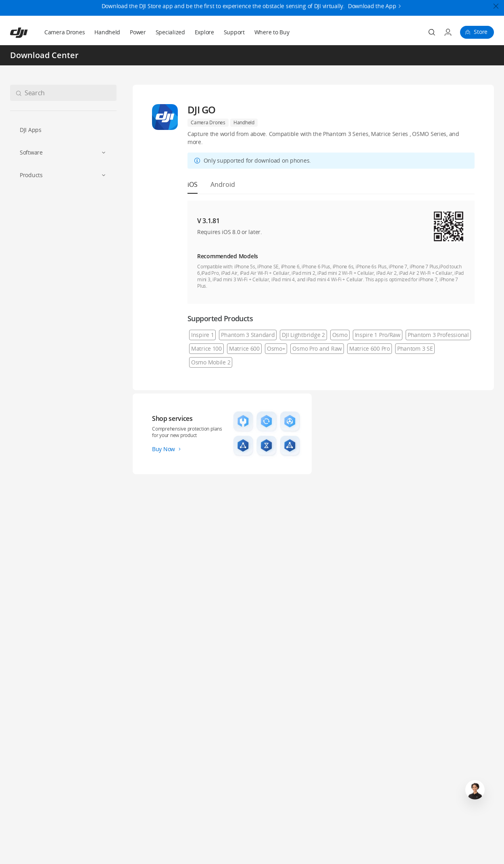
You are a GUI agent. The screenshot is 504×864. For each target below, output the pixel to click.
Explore (204, 32)
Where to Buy (272, 32)
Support (234, 32)
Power (138, 32)
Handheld (107, 32)
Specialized (170, 32)
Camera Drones (65, 32)
